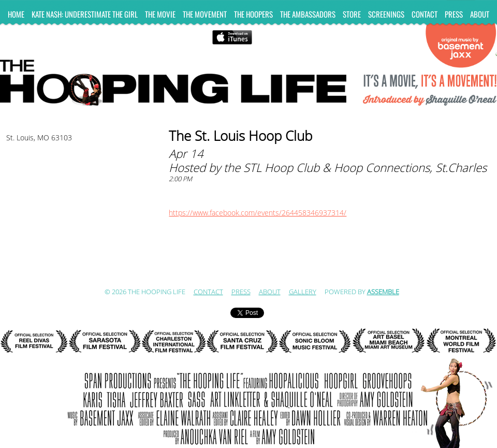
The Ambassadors (308, 14)
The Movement (205, 14)
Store (352, 14)
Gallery (303, 292)
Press (454, 14)
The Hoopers (253, 14)
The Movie (160, 14)
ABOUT (480, 14)
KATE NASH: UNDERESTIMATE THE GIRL (85, 14)
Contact (425, 14)
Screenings (386, 14)
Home (16, 14)
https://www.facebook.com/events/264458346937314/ (258, 213)
